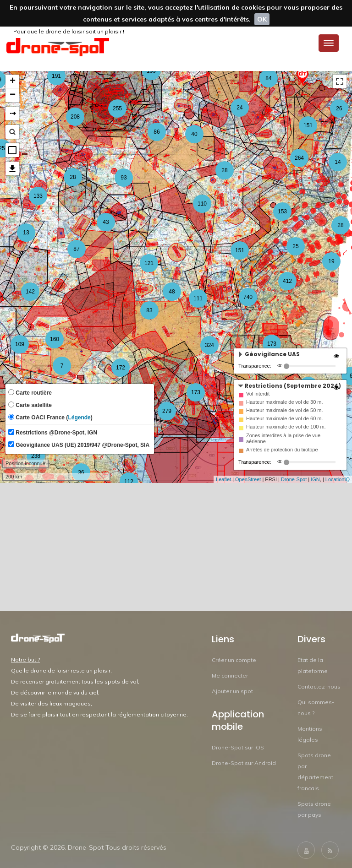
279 (167, 411)
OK (262, 19)
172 (121, 368)
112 (129, 482)
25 (295, 246)
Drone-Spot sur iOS (238, 747)
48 (172, 292)
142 (30, 292)
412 (287, 281)
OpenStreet (248, 479)
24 (239, 108)
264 (299, 158)
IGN (315, 479)
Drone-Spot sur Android (244, 763)
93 (124, 178)
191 (56, 76)
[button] (12, 150)
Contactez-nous (319, 686)
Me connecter (230, 675)
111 (198, 298)
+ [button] (13, 81)
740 (248, 297)
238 (36, 456)
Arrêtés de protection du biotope (282, 450)
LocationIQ (338, 479)
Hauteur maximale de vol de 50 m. (285, 410)
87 (76, 249)
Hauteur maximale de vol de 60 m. (285, 418)
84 (268, 78)
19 (331, 261)
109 (20, 344)
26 (339, 108)
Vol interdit (258, 394)
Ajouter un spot (232, 691)
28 (224, 170)
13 (26, 233)
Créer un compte (234, 660)
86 (157, 132)
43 (106, 222)
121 (149, 263)
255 (117, 108)
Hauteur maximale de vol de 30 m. (285, 402)
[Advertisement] (176, 547)
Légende (79, 418)
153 (282, 212)
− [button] (13, 95)
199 (151, 71)
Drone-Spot (294, 479)
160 (55, 339)
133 (38, 196)
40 (194, 134)
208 (75, 117)
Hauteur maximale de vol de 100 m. (286, 427)
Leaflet (223, 479)
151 (240, 250)
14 (338, 162)
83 (149, 310)
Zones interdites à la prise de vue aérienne (283, 438)
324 (209, 345)
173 (272, 344)
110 (202, 204)
